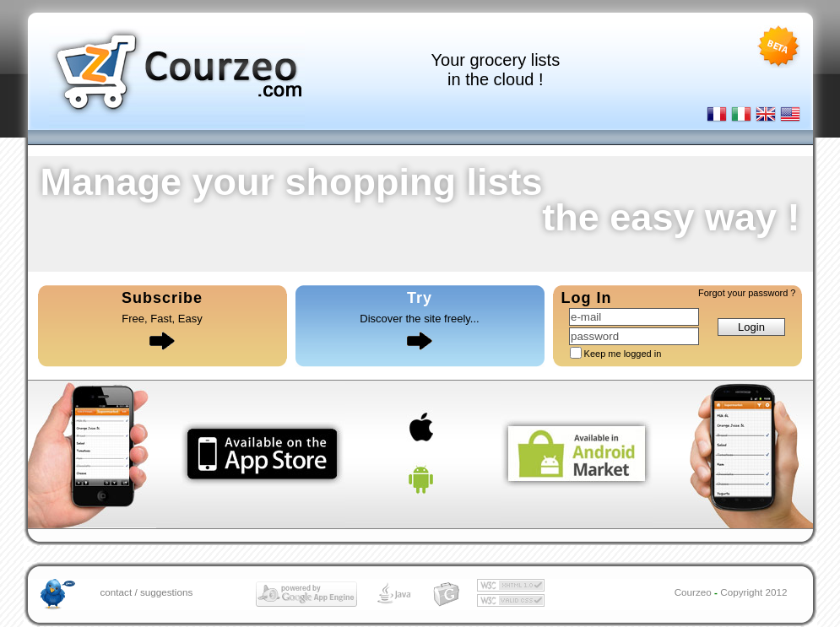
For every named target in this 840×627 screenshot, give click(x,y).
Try (420, 298)
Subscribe (162, 298)
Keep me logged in (623, 354)
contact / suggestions (147, 592)
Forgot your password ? (747, 293)
